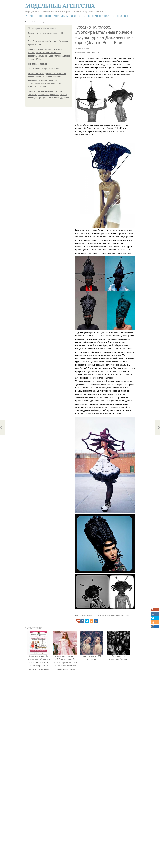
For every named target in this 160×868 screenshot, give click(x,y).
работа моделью (114, 616)
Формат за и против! (37, 64)
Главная (31, 16)
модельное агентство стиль (95, 616)
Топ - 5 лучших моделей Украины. (44, 69)
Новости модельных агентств (46, 22)
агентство (125, 616)
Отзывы (123, 16)
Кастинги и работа (101, 16)
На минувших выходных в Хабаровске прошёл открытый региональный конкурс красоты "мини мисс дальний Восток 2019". (65, 663)
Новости (45, 16)
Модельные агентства (60, 6)
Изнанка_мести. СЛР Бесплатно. (92, 656)
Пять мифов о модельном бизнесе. (118, 656)
